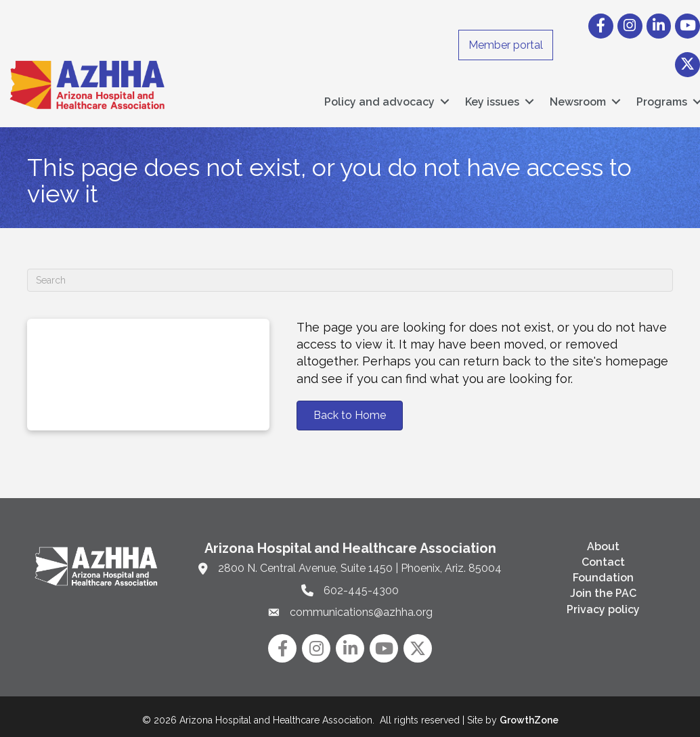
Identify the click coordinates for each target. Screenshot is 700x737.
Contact (603, 555)
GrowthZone (529, 713)
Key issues (492, 98)
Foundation (603, 571)
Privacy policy (603, 602)
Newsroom (578, 98)
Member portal (506, 45)
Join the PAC (603, 586)
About (603, 540)
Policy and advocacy (379, 98)
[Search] (350, 273)
